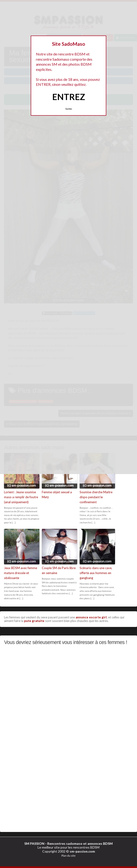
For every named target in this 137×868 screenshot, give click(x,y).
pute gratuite (34, 621)
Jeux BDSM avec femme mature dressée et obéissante (21, 573)
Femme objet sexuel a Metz (57, 495)
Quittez (69, 109)
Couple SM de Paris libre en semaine (59, 570)
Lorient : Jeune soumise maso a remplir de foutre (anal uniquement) (21, 497)
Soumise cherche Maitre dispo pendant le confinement (96, 497)
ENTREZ (69, 97)
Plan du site (68, 856)
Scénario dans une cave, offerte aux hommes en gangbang (96, 573)
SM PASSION (34, 843)
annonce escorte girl (91, 617)
